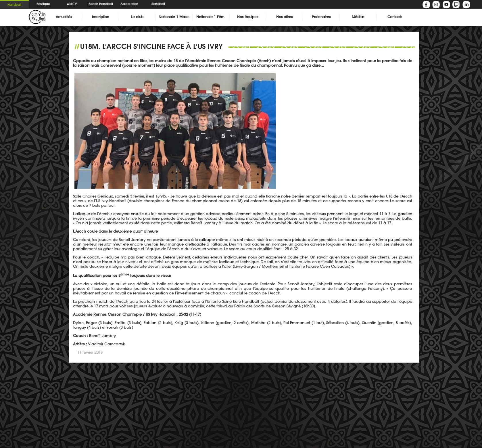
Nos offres (284, 17)
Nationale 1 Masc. (174, 17)
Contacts (395, 17)
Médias (358, 17)
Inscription (100, 17)
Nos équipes (248, 17)
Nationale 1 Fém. (211, 17)
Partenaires (321, 17)
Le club (137, 17)
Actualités (64, 17)
